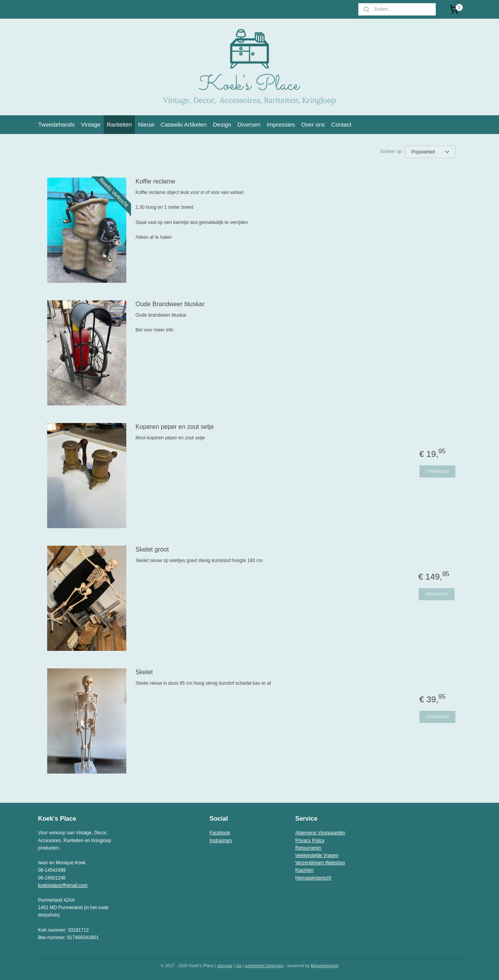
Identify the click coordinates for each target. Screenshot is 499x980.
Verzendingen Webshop (320, 863)
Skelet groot (152, 549)
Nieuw (146, 124)
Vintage (91, 124)
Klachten (305, 870)
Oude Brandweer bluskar (170, 304)
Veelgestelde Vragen (317, 855)
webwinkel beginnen (264, 966)
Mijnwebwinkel (325, 966)
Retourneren (309, 848)
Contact (342, 124)
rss (239, 966)
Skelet (144, 672)
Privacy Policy (310, 841)
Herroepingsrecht (313, 878)
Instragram (221, 841)
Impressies (281, 124)
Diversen (249, 124)
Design (222, 124)
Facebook (220, 833)
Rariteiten (119, 124)
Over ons (313, 124)
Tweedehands (56, 124)
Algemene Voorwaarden (320, 833)
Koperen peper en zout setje (175, 427)
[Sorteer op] (430, 152)
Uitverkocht (437, 471)
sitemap (225, 966)
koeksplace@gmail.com (63, 885)
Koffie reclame (156, 181)
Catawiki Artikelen (184, 124)
